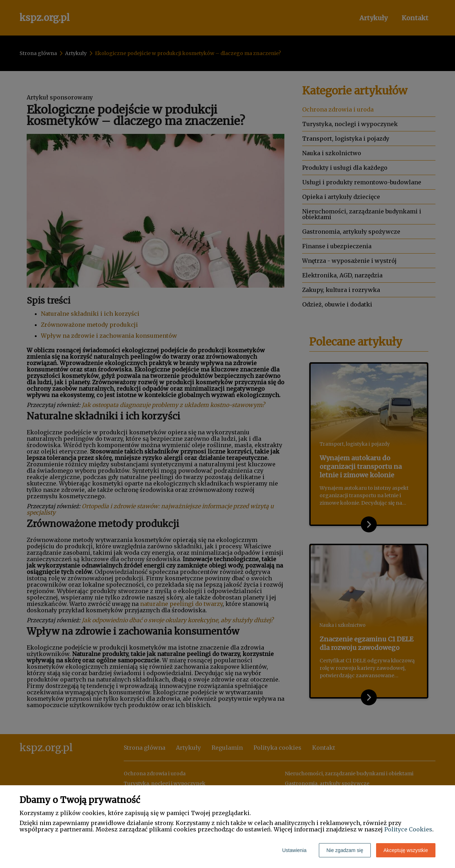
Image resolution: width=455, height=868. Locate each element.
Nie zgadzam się (345, 850)
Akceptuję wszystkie (406, 850)
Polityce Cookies (408, 829)
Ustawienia (294, 850)
